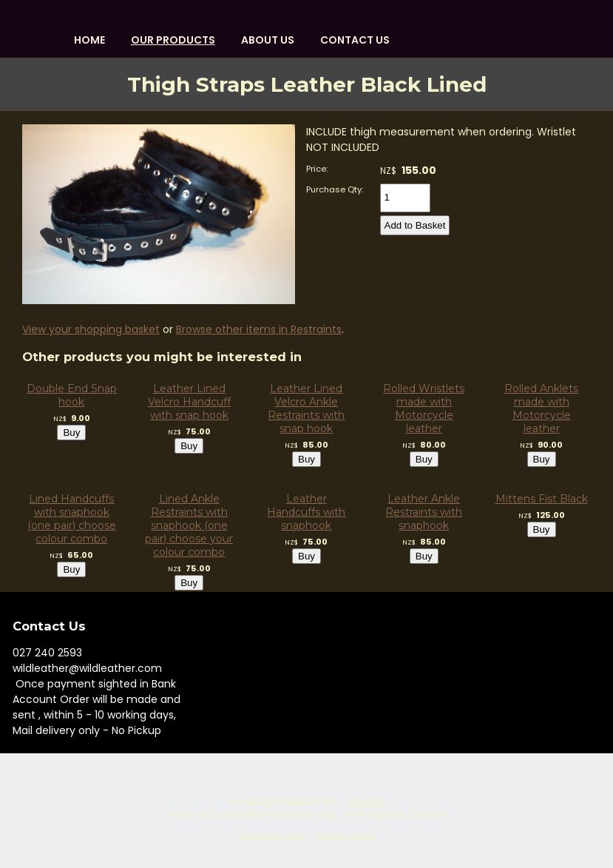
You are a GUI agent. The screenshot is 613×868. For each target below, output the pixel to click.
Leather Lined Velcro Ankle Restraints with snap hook (306, 408)
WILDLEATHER (310, 802)
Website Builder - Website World (307, 838)
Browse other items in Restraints (259, 329)
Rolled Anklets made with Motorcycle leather (541, 408)
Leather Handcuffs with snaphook (306, 512)
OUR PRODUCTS (173, 40)
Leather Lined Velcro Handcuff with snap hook (189, 402)
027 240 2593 (47, 653)
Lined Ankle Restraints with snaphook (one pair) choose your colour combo (189, 525)
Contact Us (355, 40)
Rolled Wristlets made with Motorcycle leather (424, 408)
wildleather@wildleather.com (87, 668)
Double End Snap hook (72, 395)
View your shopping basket (91, 329)
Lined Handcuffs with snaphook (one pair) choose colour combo (72, 519)
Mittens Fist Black (542, 499)
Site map (365, 802)
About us (268, 40)
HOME (89, 40)
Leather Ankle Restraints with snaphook (424, 512)
